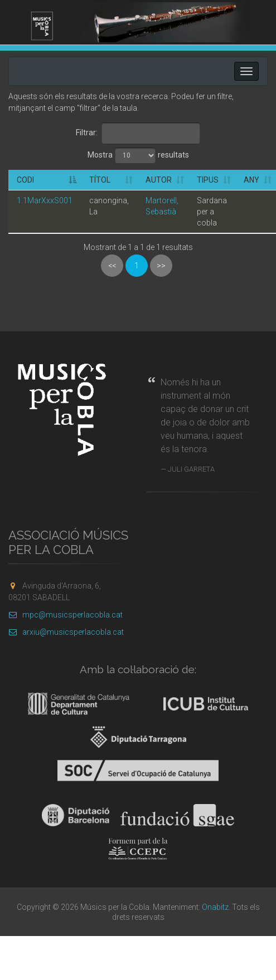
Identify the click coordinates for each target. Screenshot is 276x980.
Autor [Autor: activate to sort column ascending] (159, 180)
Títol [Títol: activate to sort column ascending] (100, 180)
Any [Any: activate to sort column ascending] (251, 180)
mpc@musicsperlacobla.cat (66, 615)
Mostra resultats (138, 155)
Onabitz (215, 907)
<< (112, 266)
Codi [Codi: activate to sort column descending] (25, 180)
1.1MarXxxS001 (45, 200)
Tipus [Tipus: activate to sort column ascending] (208, 180)
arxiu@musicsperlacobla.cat (66, 632)
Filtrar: (138, 133)
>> (161, 266)
